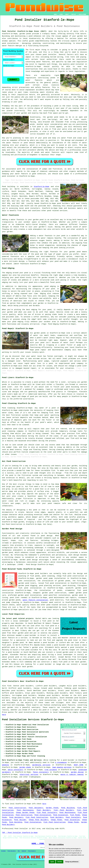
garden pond (53, 117)
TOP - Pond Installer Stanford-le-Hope (20, 833)
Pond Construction (17, 808)
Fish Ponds (75, 815)
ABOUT (67, 14)
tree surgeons (51, 770)
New (19, 851)
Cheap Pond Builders (39, 820)
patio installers (15, 770)
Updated (24, 851)
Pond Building (68, 808)
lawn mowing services (62, 767)
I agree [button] (52, 862)
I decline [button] (60, 862)
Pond (4, 187)
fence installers (41, 772)
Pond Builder (20, 820)
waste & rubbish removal (72, 775)
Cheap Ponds (56, 820)
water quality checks (26, 605)
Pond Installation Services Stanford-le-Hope (33, 720)
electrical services (29, 775)
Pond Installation (43, 815)
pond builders (63, 203)
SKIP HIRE (79, 765)
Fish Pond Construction (37, 817)
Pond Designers (36, 808)
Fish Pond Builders (64, 810)
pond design (47, 536)
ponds (29, 34)
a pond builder (13, 652)
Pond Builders (44, 810)
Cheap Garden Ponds (25, 813)
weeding (5, 765)
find (9, 686)
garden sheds (25, 767)
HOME (55, 14)
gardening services (41, 765)
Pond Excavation (61, 815)
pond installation (48, 700)
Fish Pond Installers (47, 813)
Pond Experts (32, 851)
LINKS (61, 14)
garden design (77, 772)
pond (35, 52)
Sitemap (3, 851)
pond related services (57, 605)
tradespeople (35, 777)
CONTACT (74, 14)
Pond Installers (73, 817)
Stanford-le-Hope (42, 187)
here (4, 715)
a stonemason (61, 763)
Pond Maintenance (25, 810)
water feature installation (35, 600)
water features (43, 62)
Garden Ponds (52, 808)
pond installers (33, 208)
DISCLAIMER (82, 14)
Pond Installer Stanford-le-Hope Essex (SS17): (25, 31)
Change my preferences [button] (72, 862)
